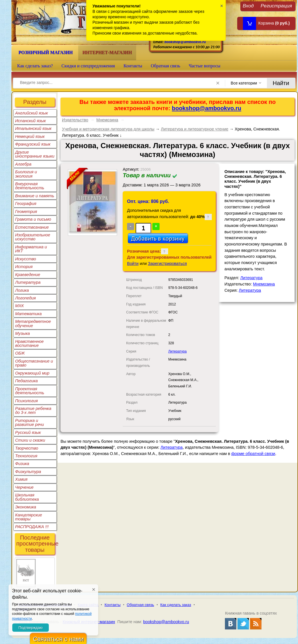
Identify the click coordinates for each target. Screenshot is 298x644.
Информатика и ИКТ (31, 249)
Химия (21, 479)
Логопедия (26, 298)
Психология (27, 401)
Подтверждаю (31, 628)
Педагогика (26, 381)
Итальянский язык (33, 128)
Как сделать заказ (176, 605)
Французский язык (33, 144)
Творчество (27, 448)
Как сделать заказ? (35, 66)
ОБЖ (20, 353)
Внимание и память (35, 196)
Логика (22, 290)
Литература (28, 282)
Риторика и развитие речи (30, 422)
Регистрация (276, 6)
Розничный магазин (46, 52)
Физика (22, 464)
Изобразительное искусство (33, 237)
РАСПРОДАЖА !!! (32, 527)
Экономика (26, 507)
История (24, 267)
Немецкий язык (30, 136)
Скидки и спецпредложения (88, 66)
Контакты (133, 66)
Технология (26, 456)
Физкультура (28, 472)
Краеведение (28, 275)
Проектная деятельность (30, 391)
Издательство (75, 120)
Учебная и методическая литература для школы (108, 129)
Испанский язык (31, 121)
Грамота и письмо (33, 219)
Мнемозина (107, 120)
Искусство (26, 259)
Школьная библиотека (27, 497)
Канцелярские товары (29, 517)
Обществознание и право (34, 363)
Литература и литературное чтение (194, 129)
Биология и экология (26, 174)
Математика (28, 314)
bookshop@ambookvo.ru (185, 42)
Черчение (24, 487)
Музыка (23, 333)
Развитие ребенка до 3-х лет (33, 410)
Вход (248, 6)
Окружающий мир (32, 373)
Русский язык (28, 432)
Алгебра (23, 164)
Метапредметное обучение (33, 323)
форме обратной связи (253, 454)
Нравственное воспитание (29, 343)
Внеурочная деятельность (30, 186)
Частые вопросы (205, 66)
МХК (19, 306)
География (26, 204)
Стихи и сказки (30, 440)
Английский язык (32, 113)
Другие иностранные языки (35, 154)
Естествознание (32, 227)
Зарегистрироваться (167, 263)
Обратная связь (165, 66)
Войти (133, 263)
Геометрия (26, 212)
